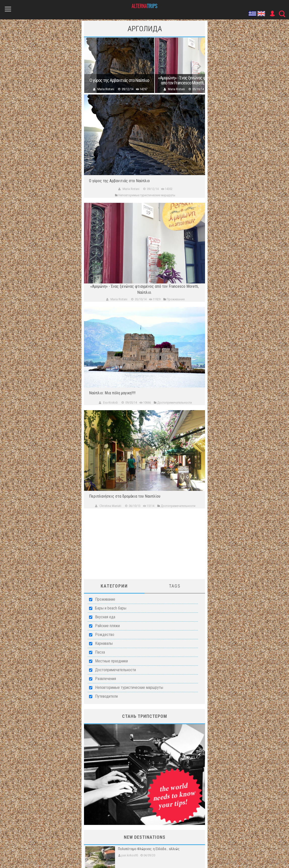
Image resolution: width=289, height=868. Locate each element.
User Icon (272, 14)
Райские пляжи (107, 626)
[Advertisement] (144, 548)
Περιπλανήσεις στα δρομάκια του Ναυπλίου (125, 496)
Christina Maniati (110, 506)
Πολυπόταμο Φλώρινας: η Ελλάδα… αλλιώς (149, 849)
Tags (175, 586)
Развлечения (106, 679)
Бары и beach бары (111, 608)
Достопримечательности (115, 670)
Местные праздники (111, 661)
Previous (90, 65)
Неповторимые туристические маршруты (129, 687)
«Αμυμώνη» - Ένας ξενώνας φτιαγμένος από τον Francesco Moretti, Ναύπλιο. (190, 80)
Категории (114, 586)
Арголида (145, 29)
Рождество (105, 635)
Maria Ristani (106, 89)
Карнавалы (104, 643)
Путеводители (106, 696)
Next (199, 65)
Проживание (105, 599)
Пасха (100, 652)
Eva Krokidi (110, 403)
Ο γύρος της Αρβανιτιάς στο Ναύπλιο (119, 80)
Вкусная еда (105, 617)
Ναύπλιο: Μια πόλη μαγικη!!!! (112, 393)
